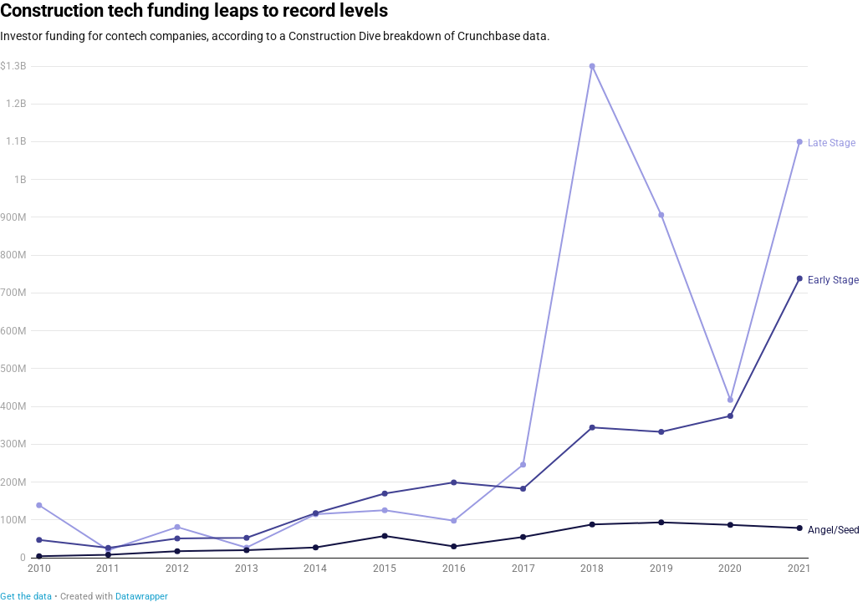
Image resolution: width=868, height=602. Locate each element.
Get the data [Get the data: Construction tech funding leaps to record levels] (26, 597)
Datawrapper (142, 597)
